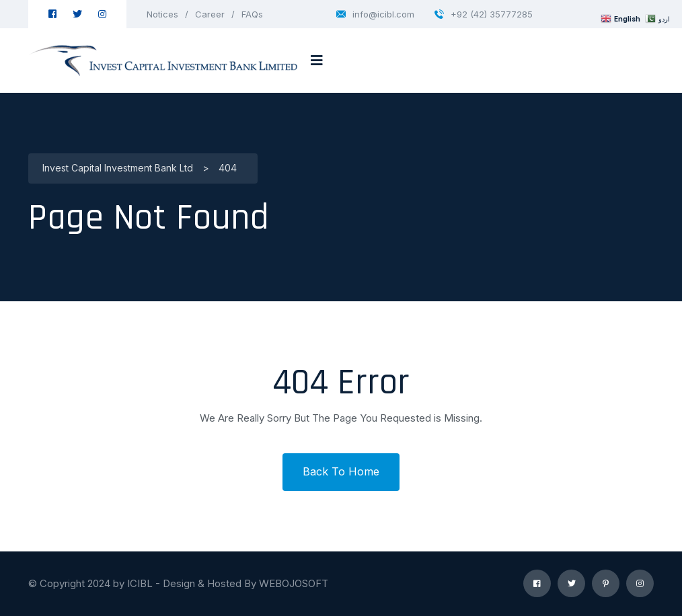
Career (210, 14)
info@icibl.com (375, 14)
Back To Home (341, 471)
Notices (162, 14)
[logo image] (163, 61)
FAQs (252, 14)
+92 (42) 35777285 (484, 14)
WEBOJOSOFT (294, 583)
